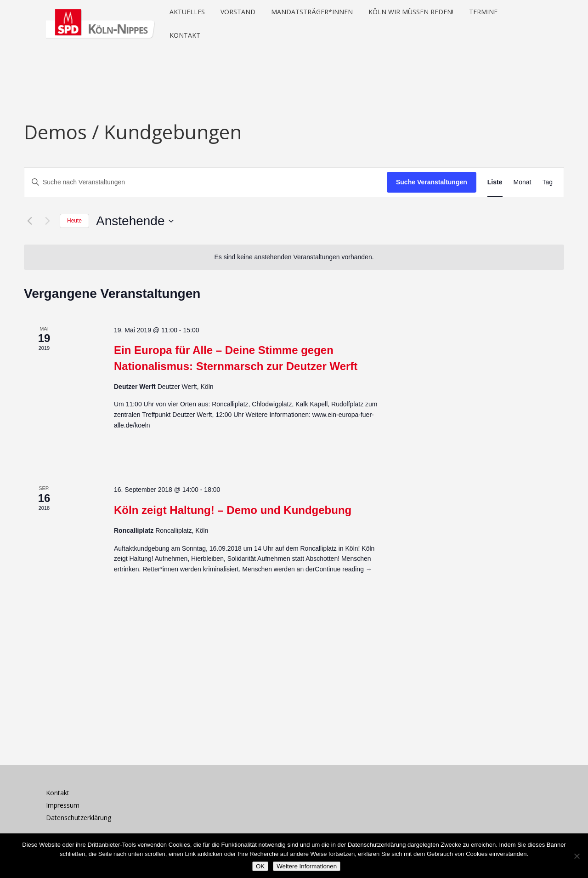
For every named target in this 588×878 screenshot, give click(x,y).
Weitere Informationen (307, 866)
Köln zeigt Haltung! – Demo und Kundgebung (233, 510)
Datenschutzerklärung (79, 818)
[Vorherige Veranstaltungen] (29, 221)
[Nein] (577, 856)
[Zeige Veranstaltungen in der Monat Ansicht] (523, 182)
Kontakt (58, 793)
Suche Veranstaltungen (432, 182)
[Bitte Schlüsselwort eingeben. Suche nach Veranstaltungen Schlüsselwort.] (206, 182)
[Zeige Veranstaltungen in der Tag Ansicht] (547, 182)
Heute (74, 221)
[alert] (294, 257)
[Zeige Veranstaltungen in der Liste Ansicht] (495, 182)
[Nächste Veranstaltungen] (47, 221)
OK (260, 866)
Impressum (63, 805)
